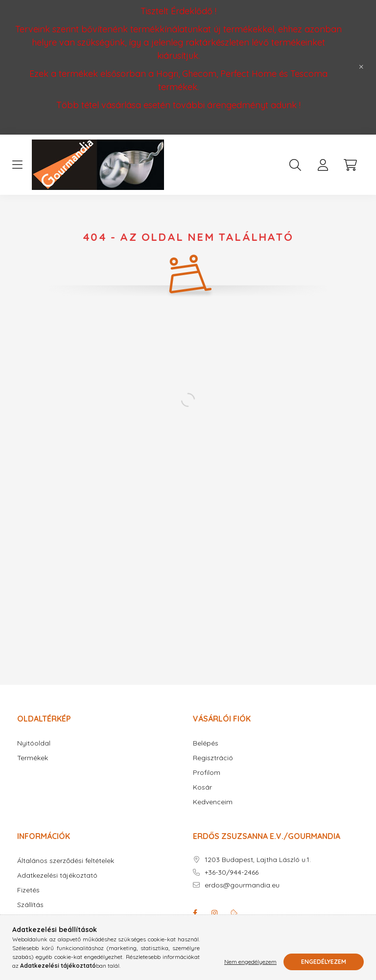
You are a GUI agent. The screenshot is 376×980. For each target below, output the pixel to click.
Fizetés (28, 890)
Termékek (33, 758)
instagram (214, 913)
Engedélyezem (324, 962)
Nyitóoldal (34, 743)
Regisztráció (213, 758)
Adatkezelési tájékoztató (57, 875)
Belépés (206, 743)
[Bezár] (361, 67)
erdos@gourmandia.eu (242, 885)
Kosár (202, 787)
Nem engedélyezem (250, 962)
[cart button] (350, 165)
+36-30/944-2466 (232, 873)
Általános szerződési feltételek (66, 861)
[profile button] (323, 165)
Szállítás (30, 905)
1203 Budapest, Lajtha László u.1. (258, 860)
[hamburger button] (17, 165)
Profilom (207, 773)
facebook (195, 913)
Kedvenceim (213, 802)
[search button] (295, 165)
